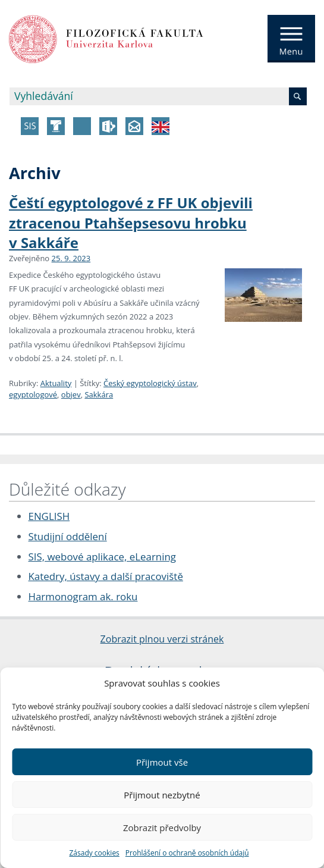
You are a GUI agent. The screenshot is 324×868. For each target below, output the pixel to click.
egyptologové (33, 394)
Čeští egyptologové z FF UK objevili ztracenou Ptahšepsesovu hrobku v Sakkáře (131, 223)
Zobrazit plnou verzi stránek (162, 639)
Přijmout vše (162, 762)
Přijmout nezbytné (162, 795)
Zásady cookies (94, 853)
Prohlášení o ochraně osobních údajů (187, 853)
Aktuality (56, 383)
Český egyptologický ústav (150, 383)
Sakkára (99, 394)
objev (71, 394)
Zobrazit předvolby (162, 828)
